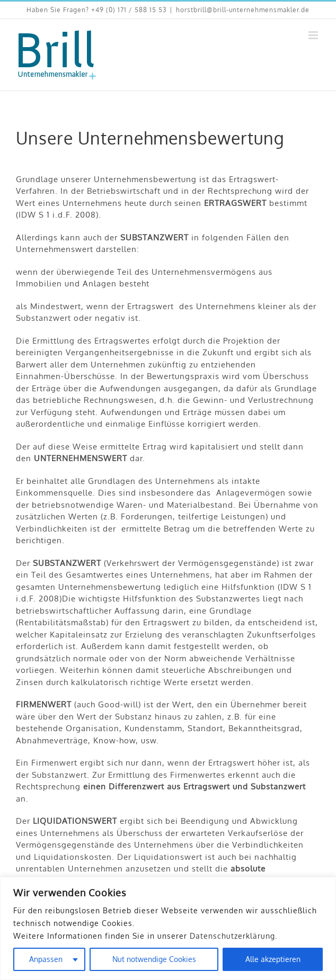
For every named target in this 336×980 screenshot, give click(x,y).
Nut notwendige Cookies (154, 959)
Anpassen (46, 959)
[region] (168, 928)
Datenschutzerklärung (232, 936)
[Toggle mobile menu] (314, 35)
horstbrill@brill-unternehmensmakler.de (243, 10)
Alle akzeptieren (273, 959)
